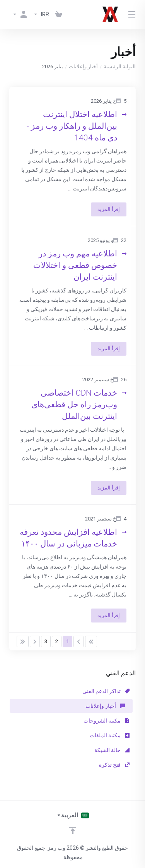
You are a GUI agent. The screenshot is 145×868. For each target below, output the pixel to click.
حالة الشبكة (112, 750)
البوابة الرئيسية (120, 67)
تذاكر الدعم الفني (106, 691)
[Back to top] (73, 830)
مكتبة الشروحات (107, 721)
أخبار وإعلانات (83, 67)
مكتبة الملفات (110, 735)
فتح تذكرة (114, 765)
